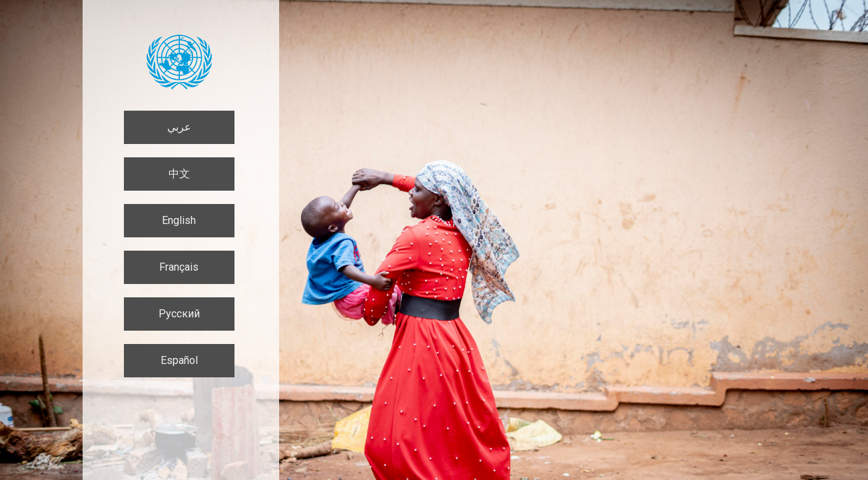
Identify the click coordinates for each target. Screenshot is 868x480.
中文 (179, 174)
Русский (179, 314)
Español (179, 360)
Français (179, 267)
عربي (179, 127)
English (179, 220)
